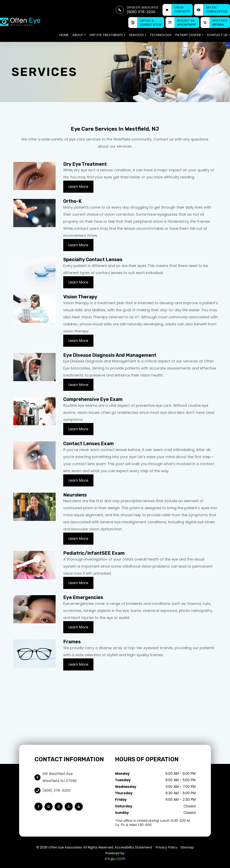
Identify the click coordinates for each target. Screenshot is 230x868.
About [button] (79, 35)
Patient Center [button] (189, 35)
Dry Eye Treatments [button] (107, 35)
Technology (161, 35)
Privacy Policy (166, 847)
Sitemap (187, 847)
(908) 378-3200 (56, 790)
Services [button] (138, 35)
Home (64, 35)
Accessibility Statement (133, 847)
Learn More (78, 187)
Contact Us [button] (219, 35)
